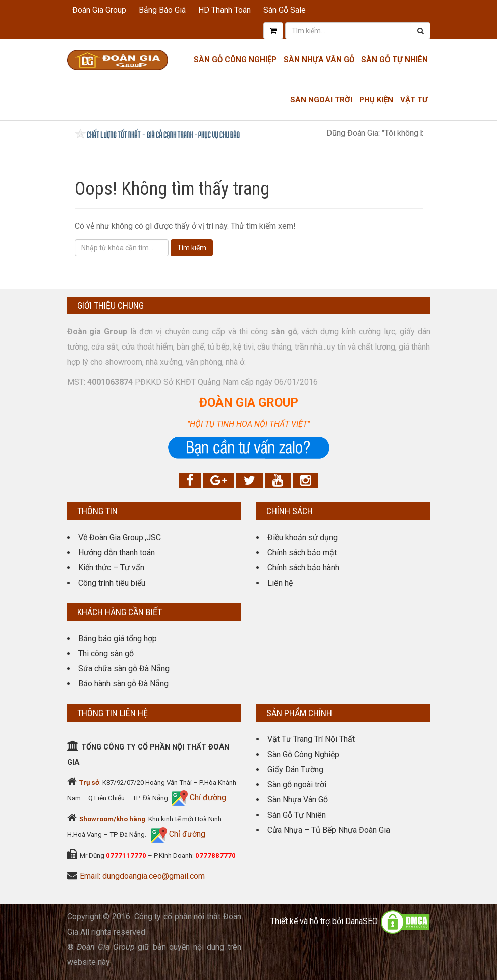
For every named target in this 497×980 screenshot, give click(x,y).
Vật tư (414, 100)
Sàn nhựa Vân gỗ (319, 60)
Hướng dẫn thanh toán (117, 553)
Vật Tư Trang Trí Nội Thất (311, 739)
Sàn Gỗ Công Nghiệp (235, 60)
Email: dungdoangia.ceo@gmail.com (142, 876)
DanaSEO (362, 921)
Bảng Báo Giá (162, 10)
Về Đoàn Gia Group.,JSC (120, 537)
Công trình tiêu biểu (112, 583)
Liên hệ (280, 583)
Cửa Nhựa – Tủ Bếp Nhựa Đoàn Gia (329, 830)
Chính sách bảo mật (302, 553)
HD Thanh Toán (225, 10)
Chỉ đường (207, 798)
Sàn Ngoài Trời (321, 100)
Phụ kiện (376, 100)
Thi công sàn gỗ (106, 653)
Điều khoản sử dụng (302, 537)
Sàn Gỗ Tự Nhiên (395, 60)
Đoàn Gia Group (99, 10)
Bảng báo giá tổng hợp (118, 638)
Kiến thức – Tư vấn (111, 568)
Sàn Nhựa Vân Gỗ (298, 800)
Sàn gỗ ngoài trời (297, 785)
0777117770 (126, 856)
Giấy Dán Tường (295, 769)
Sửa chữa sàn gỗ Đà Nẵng (124, 669)
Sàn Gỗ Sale (285, 10)
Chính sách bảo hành (303, 568)
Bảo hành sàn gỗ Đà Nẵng (123, 684)
